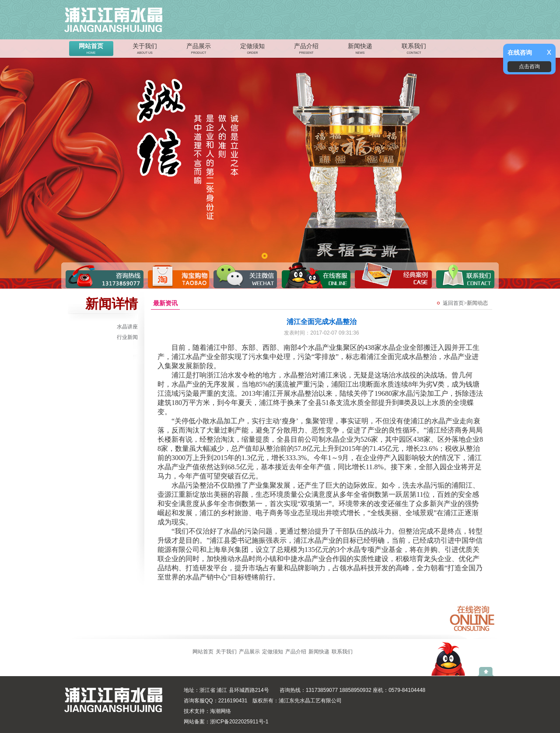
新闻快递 (360, 49)
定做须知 (252, 49)
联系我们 (414, 49)
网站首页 (91, 49)
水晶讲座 (127, 327)
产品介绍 (306, 49)
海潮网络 (220, 711)
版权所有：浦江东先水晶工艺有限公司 (297, 701)
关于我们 (145, 49)
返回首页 (453, 303)
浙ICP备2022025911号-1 (239, 722)
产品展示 (199, 49)
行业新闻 (127, 337)
